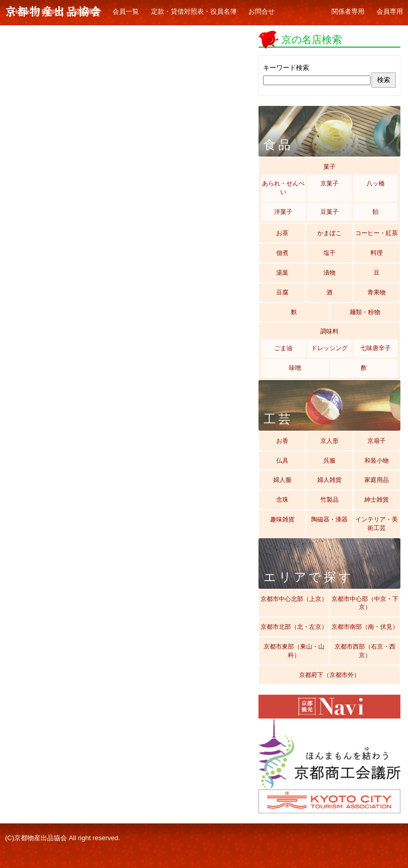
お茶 (282, 233)
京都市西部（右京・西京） (365, 651)
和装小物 (377, 461)
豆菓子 (329, 212)
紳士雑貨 (377, 500)
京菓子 (329, 183)
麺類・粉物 (365, 312)
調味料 (329, 331)
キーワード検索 (286, 68)
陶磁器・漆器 (329, 519)
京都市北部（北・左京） (294, 627)
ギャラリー (303, 12)
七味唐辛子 (376, 348)
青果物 (377, 292)
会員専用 (390, 12)
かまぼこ (329, 233)
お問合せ (262, 12)
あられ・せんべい (283, 188)
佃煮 (282, 253)
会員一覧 (126, 12)
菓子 (329, 167)
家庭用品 (377, 480)
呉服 (329, 461)
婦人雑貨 (329, 480)
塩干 (329, 253)
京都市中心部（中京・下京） (365, 603)
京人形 (329, 441)
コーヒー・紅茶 (377, 233)
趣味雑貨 (282, 519)
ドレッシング (329, 348)
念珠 (282, 500)
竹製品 (329, 500)
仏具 (282, 461)
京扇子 (377, 441)
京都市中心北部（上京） (294, 599)
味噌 (295, 368)
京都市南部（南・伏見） (365, 627)
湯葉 (282, 273)
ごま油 (283, 348)
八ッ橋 (376, 183)
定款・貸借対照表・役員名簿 (194, 12)
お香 (282, 441)
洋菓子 (283, 212)
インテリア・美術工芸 (377, 524)
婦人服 (282, 480)
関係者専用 (348, 12)
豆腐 (282, 292)
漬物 (329, 273)
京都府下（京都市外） (329, 675)
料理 (377, 253)
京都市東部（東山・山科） (294, 651)
